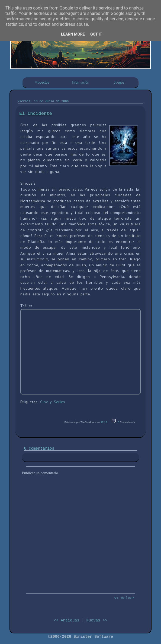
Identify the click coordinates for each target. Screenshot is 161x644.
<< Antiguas (66, 620)
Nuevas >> (97, 620)
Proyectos (42, 83)
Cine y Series (53, 402)
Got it (96, 34)
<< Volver (124, 598)
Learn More (73, 34)
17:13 (104, 422)
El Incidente (36, 114)
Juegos (119, 83)
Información (80, 83)
